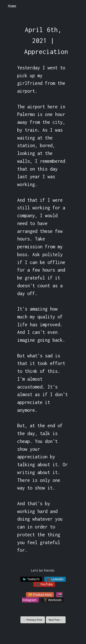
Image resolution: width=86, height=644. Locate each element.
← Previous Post (33, 620)
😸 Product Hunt (40, 595)
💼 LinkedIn (55, 579)
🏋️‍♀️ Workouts (53, 600)
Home (12, 6)
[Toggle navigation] (76, 6)
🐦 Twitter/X (31, 579)
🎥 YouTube (44, 584)
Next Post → (56, 620)
